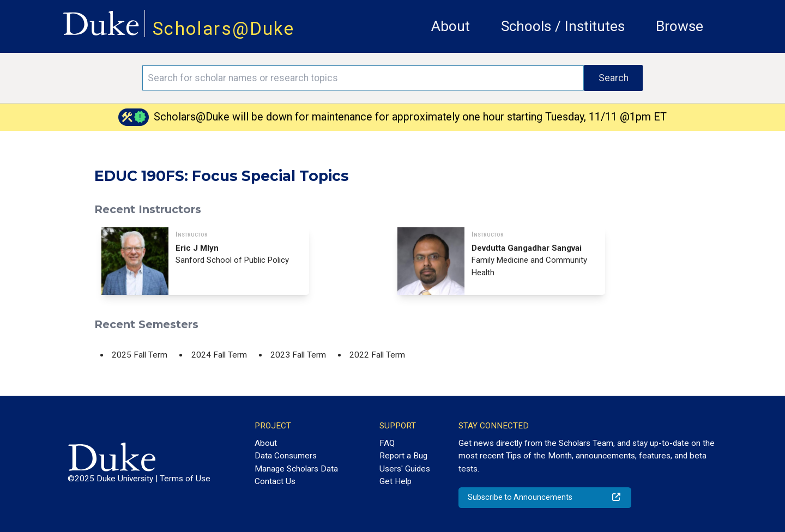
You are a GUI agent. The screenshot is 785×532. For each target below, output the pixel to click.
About (451, 26)
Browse (680, 26)
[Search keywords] (363, 78)
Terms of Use (185, 479)
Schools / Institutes (563, 26)
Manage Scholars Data (296, 469)
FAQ (387, 443)
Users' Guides (405, 469)
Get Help (395, 481)
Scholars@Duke (224, 29)
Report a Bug (403, 456)
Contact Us (275, 481)
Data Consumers (286, 456)
